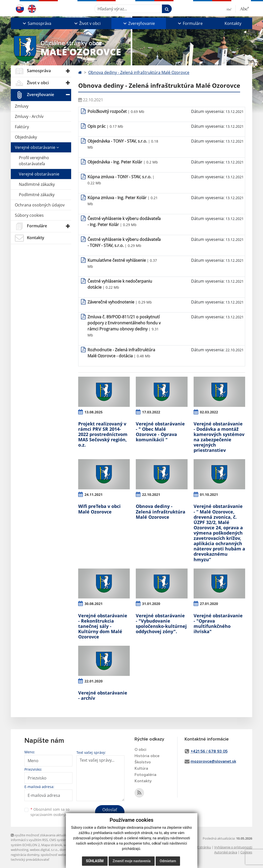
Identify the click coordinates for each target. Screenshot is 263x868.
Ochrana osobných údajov (40, 205)
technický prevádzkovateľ (30, 859)
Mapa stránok (52, 845)
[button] (37, 23)
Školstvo (143, 762)
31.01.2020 (151, 604)
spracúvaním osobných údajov (56, 815)
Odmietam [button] (168, 861)
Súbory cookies (29, 215)
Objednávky (26, 137)
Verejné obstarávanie (37, 147)
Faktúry (22, 127)
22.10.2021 (151, 494)
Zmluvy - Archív (29, 116)
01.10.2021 (209, 494)
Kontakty (233, 23)
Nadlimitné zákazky (37, 184)
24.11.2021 (94, 494)
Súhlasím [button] (95, 861)
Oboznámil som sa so (56, 812)
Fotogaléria (145, 775)
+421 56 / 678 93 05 (209, 751)
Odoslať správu (110, 813)
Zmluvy (22, 106)
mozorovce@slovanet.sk (213, 761)
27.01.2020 (209, 604)
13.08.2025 (94, 412)
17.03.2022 (151, 412)
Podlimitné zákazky (37, 195)
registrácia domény (25, 855)
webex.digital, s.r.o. (44, 850)
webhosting (20, 850)
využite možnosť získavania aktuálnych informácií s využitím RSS (42, 837)
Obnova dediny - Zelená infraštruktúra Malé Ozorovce (139, 72)
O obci (140, 750)
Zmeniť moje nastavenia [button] (132, 861)
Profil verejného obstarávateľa (34, 161)
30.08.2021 (94, 604)
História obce (147, 756)
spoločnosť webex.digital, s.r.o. (63, 855)
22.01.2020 (94, 681)
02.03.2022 (209, 412)
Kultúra (141, 768)
